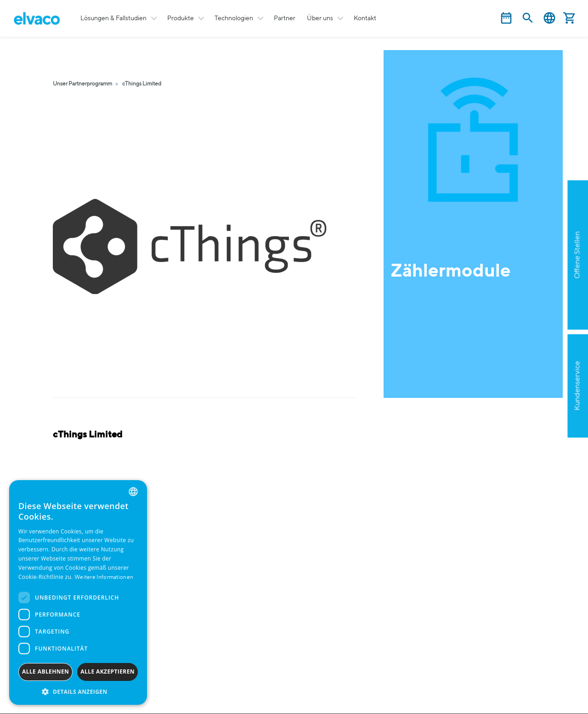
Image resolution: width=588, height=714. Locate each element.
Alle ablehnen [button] (45, 671)
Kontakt (365, 18)
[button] (78, 691)
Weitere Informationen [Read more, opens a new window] (104, 578)
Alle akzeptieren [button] (107, 671)
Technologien (234, 18)
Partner (285, 18)
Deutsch (549, 18)
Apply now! (530, 312)
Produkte (181, 18)
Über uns (320, 18)
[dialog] (78, 592)
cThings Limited (142, 84)
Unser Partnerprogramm (82, 84)
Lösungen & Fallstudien (113, 18)
